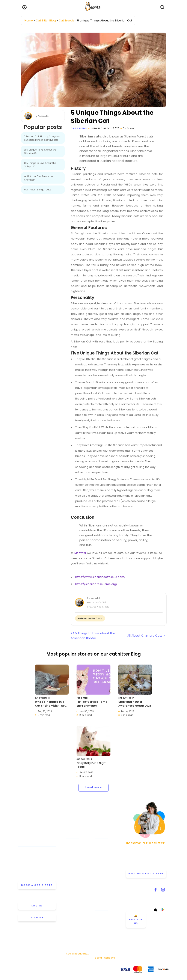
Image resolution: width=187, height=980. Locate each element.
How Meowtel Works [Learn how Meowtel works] (107, 848)
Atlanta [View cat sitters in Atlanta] (71, 842)
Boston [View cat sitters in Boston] (70, 854)
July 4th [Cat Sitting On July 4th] (100, 938)
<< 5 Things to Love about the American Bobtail (93, 636)
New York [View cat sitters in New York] (72, 898)
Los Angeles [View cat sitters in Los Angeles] (74, 885)
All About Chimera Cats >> (147, 636)
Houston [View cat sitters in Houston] (71, 879)
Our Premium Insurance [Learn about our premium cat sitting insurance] (103, 869)
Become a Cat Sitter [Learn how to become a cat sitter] (146, 875)
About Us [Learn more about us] (100, 842)
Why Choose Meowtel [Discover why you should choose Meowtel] (108, 861)
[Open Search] (163, 7)
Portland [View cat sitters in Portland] (72, 922)
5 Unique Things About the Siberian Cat (40, 152)
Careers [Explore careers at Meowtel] (100, 883)
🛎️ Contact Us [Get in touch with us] (136, 922)
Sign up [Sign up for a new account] (37, 918)
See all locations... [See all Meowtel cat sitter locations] (77, 953)
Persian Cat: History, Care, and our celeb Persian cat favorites (42, 138)
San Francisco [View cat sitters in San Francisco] (75, 935)
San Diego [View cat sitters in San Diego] (73, 929)
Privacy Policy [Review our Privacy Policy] (47, 970)
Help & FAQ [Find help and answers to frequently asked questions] (102, 896)
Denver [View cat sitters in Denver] (71, 873)
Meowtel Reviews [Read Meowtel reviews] (105, 877)
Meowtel (80, 553)
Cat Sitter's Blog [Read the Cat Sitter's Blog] (105, 902)
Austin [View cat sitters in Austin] (70, 848)
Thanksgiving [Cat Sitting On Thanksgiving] (103, 943)
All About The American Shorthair (38, 178)
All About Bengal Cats (38, 190)
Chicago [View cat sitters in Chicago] (72, 861)
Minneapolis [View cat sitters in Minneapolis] (74, 891)
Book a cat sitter (37, 885)
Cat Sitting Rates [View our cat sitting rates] (105, 855)
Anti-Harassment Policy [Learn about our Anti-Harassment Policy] (69, 970)
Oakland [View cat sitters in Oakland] (72, 904)
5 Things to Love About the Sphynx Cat (40, 165)
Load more (93, 787)
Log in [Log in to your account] (37, 906)
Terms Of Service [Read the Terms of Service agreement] (28, 970)
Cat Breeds (79, 128)
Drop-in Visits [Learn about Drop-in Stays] (103, 914)
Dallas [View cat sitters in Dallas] (70, 867)
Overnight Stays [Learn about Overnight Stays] (105, 921)
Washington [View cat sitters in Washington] (74, 947)
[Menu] (24, 7)
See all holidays (105, 957)
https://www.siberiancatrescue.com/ (100, 577)
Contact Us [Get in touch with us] (134, 886)
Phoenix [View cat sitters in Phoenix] (71, 916)
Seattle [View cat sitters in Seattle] (71, 941)
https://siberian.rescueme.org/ (96, 584)
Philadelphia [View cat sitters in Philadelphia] (74, 910)
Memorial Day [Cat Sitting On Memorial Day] (103, 933)
